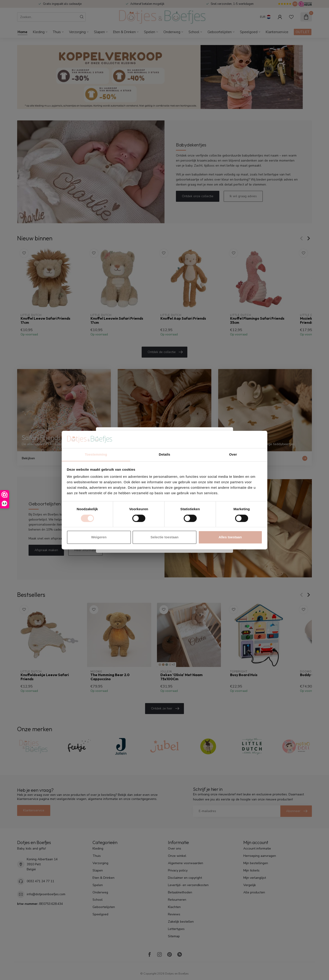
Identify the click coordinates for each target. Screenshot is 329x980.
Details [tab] (164, 455)
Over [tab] (233, 455)
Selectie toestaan (165, 537)
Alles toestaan (230, 537)
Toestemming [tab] (96, 455)
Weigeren (99, 537)
